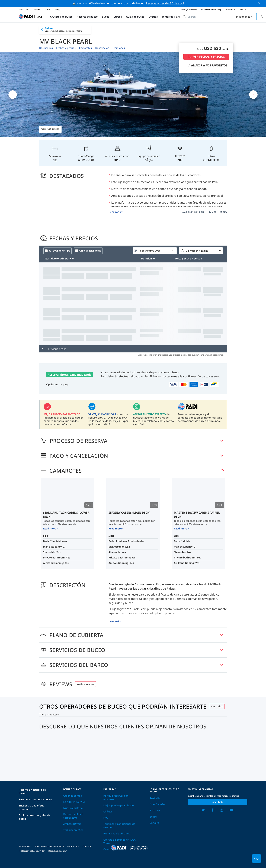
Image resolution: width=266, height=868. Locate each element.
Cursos (118, 17)
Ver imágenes (50, 129)
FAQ (106, 818)
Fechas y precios (66, 48)
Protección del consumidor (32, 851)
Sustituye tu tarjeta (188, 10)
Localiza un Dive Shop (211, 10)
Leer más (115, 212)
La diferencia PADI (74, 802)
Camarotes (85, 48)
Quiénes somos (73, 796)
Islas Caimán (157, 804)
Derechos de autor (57, 851)
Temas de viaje (171, 17)
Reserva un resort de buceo (35, 799)
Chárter (108, 811)
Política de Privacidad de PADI (49, 846)
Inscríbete (217, 802)
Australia (155, 798)
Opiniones (119, 48)
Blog (57, 10)
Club (48, 10)
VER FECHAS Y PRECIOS (206, 57)
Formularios (73, 846)
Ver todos (217, 706)
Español (231, 10)
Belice (153, 817)
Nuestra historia (73, 808)
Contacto (87, 846)
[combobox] (206, 17)
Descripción (102, 48)
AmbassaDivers (72, 824)
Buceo (106, 17)
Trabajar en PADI (73, 830)
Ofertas (153, 17)
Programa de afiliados (117, 833)
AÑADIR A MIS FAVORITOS (206, 65)
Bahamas (155, 810)
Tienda (37, 10)
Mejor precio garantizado (119, 805)
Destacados (46, 48)
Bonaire (154, 823)
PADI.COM (23, 10)
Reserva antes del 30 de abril (165, 3)
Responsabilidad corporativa (73, 816)
